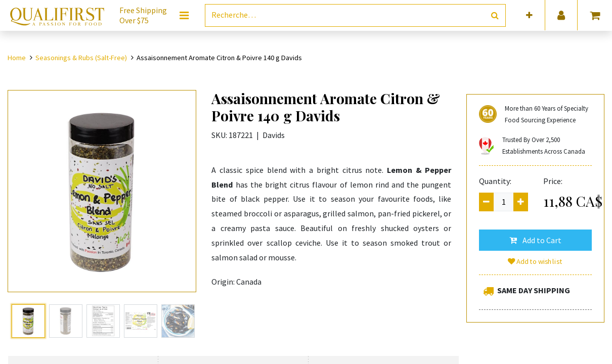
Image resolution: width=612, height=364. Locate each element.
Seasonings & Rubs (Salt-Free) (81, 58)
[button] (529, 15)
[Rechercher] (495, 15)
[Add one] (521, 202)
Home (17, 58)
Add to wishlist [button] (536, 261)
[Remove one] (486, 202)
